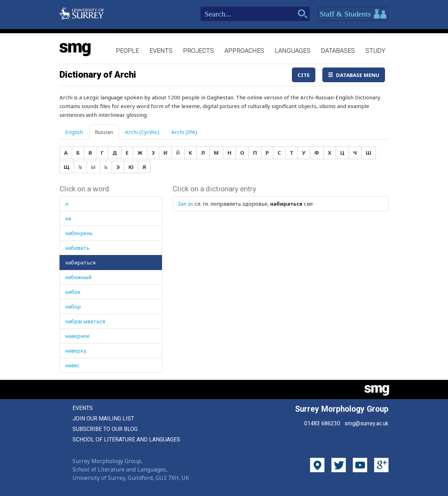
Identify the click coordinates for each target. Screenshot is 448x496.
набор (73, 306)
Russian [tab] (104, 132)
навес (72, 365)
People (127, 51)
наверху (76, 350)
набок (73, 292)
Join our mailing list (103, 419)
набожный (78, 277)
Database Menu (354, 75)
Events (161, 51)
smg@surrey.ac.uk (366, 423)
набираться (80, 262)
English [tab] (74, 132)
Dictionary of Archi (98, 75)
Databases (338, 51)
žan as (186, 204)
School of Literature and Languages (126, 440)
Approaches (244, 51)
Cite (304, 75)
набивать (77, 248)
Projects (198, 51)
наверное (77, 336)
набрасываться (85, 321)
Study (375, 51)
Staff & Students (353, 14)
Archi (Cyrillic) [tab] (142, 132)
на (68, 218)
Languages (293, 51)
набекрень (79, 233)
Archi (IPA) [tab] (184, 132)
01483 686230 (322, 423)
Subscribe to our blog (105, 429)
